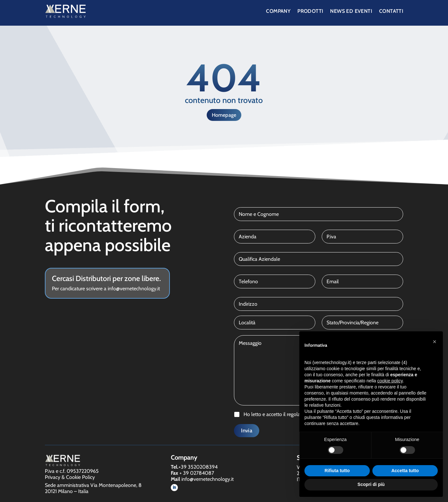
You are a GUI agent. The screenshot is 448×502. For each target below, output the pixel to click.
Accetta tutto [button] (405, 471)
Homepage (224, 115)
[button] (435, 342)
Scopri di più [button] (371, 484)
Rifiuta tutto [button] (337, 471)
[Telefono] (275, 281)
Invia (247, 430)
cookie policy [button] (390, 381)
